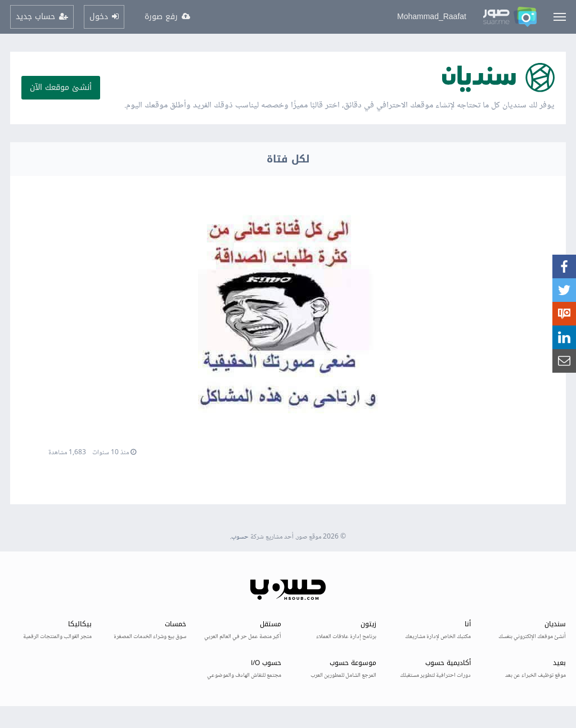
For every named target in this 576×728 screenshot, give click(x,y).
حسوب (240, 537)
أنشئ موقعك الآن (61, 87)
